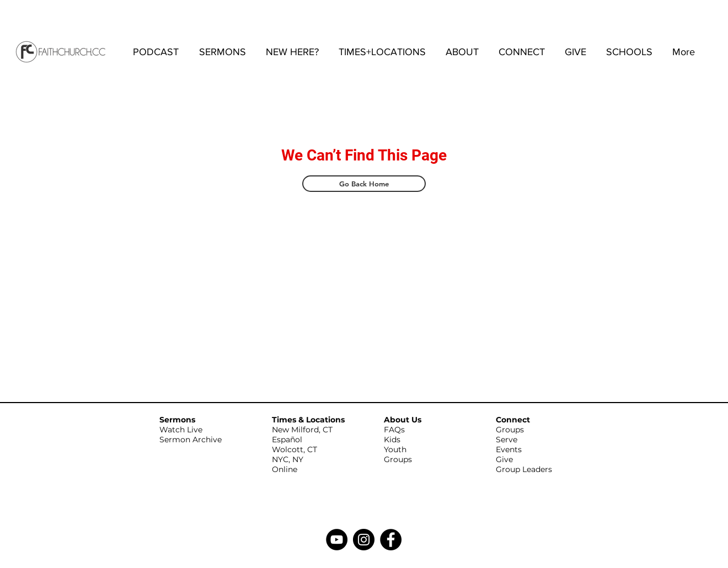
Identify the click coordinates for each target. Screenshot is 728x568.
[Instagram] (364, 540)
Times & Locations (308, 420)
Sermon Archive (191, 440)
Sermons (177, 420)
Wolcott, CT (295, 449)
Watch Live (181, 430)
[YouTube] (337, 540)
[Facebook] (391, 540)
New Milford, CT (302, 430)
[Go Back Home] (364, 184)
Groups (398, 459)
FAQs (394, 430)
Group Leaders (524, 469)
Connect (513, 420)
